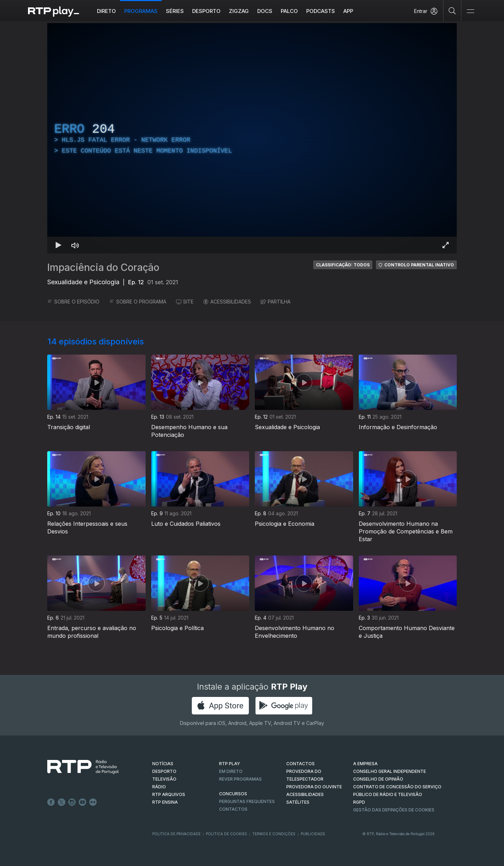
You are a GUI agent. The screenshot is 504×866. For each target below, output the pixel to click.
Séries (175, 11)
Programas (141, 11)
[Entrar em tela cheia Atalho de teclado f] (446, 245)
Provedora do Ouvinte (314, 787)
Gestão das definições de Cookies (394, 810)
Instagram (72, 802)
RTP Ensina (165, 802)
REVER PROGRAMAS (240, 779)
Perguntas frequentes (247, 801)
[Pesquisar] (452, 11)
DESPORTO (164, 771)
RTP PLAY (230, 764)
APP (348, 11)
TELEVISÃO (164, 779)
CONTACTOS (300, 764)
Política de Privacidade (176, 834)
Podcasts (321, 11)
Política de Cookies (226, 834)
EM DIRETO (231, 771)
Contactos (233, 809)
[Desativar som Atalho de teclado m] (75, 245)
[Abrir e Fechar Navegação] (470, 11)
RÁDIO (159, 787)
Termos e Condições (274, 834)
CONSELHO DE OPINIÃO (378, 779)
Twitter (62, 802)
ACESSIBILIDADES (227, 302)
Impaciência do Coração (103, 267)
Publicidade (313, 834)
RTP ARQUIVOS (169, 794)
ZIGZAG (239, 11)
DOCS (265, 11)
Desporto (206, 11)
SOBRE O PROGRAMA (138, 302)
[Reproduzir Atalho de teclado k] (58, 245)
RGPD (359, 802)
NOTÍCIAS (163, 764)
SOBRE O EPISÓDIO (73, 302)
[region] (252, 138)
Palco (289, 11)
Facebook (51, 802)
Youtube (83, 802)
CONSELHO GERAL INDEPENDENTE (390, 771)
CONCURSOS (233, 794)
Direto (106, 11)
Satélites (298, 802)
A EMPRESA (365, 764)
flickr (93, 802)
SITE (185, 302)
